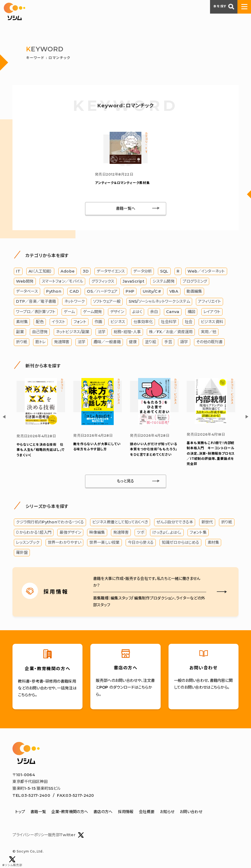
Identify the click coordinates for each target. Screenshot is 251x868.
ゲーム (69, 313)
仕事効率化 (143, 323)
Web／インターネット (206, 272)
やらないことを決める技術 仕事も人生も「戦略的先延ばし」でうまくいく (41, 451)
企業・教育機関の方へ (70, 813)
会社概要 (147, 813)
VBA (174, 292)
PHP (130, 292)
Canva (173, 313)
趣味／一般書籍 (107, 343)
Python (54, 292)
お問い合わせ (191, 813)
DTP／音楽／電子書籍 (36, 302)
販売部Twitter (66, 836)
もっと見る (125, 482)
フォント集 (198, 533)
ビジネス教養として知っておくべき (120, 523)
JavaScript (134, 282)
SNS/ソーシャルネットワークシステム (159, 302)
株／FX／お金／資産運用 (171, 333)
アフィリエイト (209, 302)
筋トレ (40, 343)
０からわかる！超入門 (34, 533)
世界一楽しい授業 (104, 544)
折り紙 (22, 343)
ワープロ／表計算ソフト (36, 313)
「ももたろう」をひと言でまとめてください (154, 450)
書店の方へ (103, 813)
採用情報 (126, 813)
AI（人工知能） (40, 272)
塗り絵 (150, 343)
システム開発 (163, 282)
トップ (20, 813)
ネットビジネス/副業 (73, 333)
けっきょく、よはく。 (167, 533)
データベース (27, 292)
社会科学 (169, 323)
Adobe (68, 272)
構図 (191, 313)
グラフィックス (103, 282)
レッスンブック (28, 544)
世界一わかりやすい (65, 544)
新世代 (207, 523)
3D (86, 272)
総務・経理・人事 (127, 333)
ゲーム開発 (92, 313)
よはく (137, 313)
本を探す (224, 7)
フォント (80, 323)
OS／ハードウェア (102, 292)
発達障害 (62, 343)
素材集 (22, 323)
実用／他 (209, 333)
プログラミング (195, 282)
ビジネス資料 (212, 323)
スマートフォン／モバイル (62, 282)
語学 (184, 343)
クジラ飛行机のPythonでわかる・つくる (50, 523)
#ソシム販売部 (12, 862)
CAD (74, 292)
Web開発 (25, 282)
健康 (133, 343)
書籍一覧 (38, 813)
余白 (154, 313)
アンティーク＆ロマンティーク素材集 (122, 184)
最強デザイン (70, 533)
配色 (40, 323)
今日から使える (141, 544)
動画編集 (194, 292)
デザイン (117, 313)
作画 (98, 323)
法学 (102, 333)
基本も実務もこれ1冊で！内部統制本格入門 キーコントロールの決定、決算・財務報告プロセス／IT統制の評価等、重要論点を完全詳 (211, 454)
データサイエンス (111, 272)
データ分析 (142, 272)
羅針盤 (22, 554)
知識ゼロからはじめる (180, 544)
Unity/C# (152, 292)
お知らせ (167, 813)
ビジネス (118, 323)
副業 (20, 333)
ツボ (140, 533)
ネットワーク (75, 302)
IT (18, 272)
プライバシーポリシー (30, 836)
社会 (189, 323)
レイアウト (212, 313)
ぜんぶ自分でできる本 (175, 523)
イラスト (58, 323)
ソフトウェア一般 (107, 302)
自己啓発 (40, 333)
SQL (164, 272)
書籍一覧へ (125, 209)
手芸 (168, 343)
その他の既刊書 (209, 343)
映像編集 (97, 533)
